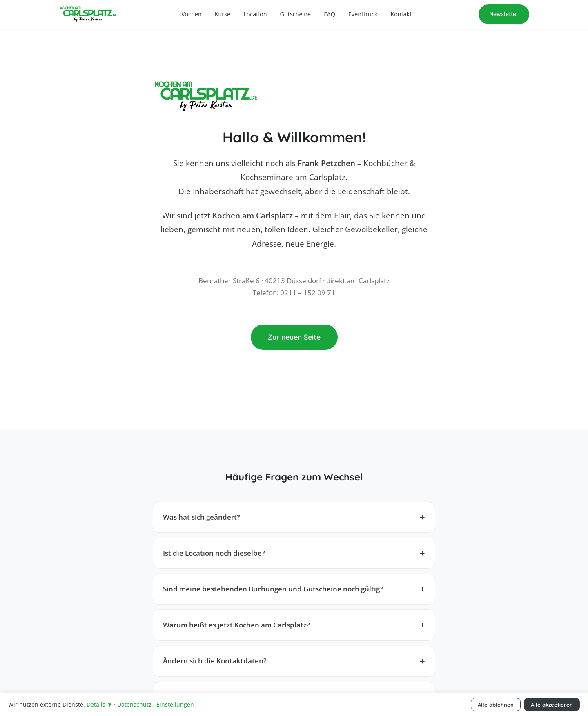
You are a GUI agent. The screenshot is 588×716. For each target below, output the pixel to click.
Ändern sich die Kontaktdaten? (215, 661)
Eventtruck (363, 14)
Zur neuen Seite (294, 337)
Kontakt (401, 14)
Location (255, 14)
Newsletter (504, 14)
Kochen (192, 14)
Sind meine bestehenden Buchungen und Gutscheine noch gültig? (273, 589)
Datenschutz (134, 704)
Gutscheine (296, 14)
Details (99, 704)
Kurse (223, 14)
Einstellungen (175, 704)
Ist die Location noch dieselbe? (214, 553)
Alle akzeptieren (552, 705)
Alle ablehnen (496, 705)
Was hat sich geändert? (202, 517)
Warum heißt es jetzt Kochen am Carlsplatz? (236, 625)
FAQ (330, 14)
